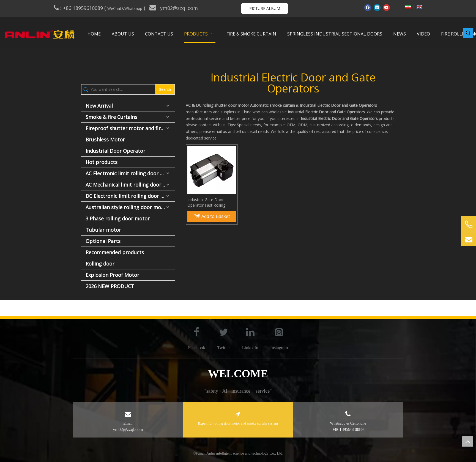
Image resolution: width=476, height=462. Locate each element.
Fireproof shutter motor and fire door (130, 128)
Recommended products (115, 252)
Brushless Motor (105, 140)
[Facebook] (368, 7)
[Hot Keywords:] (468, 33)
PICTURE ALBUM (265, 8)
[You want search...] (123, 89)
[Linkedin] (377, 7)
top (467, 441)
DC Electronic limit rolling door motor (130, 196)
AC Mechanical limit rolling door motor (130, 185)
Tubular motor (103, 230)
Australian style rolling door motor (127, 207)
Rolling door (100, 264)
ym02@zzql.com (180, 8)
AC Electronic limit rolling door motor (130, 173)
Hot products (102, 162)
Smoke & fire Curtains (111, 117)
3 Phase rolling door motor (118, 218)
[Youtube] (386, 7)
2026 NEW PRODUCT (110, 286)
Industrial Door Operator (115, 151)
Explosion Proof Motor (112, 275)
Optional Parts (103, 241)
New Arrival (99, 106)
